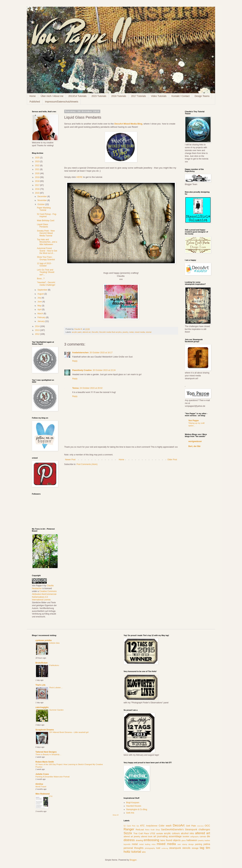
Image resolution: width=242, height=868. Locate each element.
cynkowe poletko (44, 640)
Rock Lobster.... (56, 688)
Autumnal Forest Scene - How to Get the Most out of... (47, 251)
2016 (38, 189)
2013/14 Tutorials (77, 96)
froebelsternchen (80, 353)
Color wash (165, 826)
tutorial (149, 332)
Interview (200, 826)
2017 (38, 185)
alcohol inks (187, 833)
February (42, 317)
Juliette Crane (42, 774)
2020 (38, 173)
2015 (38, 193)
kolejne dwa (54, 643)
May (40, 306)
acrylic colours (172, 833)
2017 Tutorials (138, 96)
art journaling (160, 836)
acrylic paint (77, 332)
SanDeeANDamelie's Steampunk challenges (186, 829)
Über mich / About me (52, 96)
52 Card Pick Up (131, 826)
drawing (139, 840)
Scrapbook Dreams (45, 730)
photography (150, 848)
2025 (38, 158)
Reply (75, 361)
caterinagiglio (42, 707)
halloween (192, 840)
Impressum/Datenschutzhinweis (62, 102)
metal (131, 332)
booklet (186, 837)
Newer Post (70, 460)
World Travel (41, 787)
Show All (116, 815)
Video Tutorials (159, 96)
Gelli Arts (130, 813)
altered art (87, 332)
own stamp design (186, 844)
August (41, 294)
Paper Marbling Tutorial (44, 209)
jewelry (125, 332)
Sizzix (128, 833)
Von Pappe (194, 421)
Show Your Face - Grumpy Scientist (46, 258)
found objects (173, 840)
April (40, 310)
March (41, 314)
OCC (207, 826)
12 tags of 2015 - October (45, 265)
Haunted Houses (134, 806)
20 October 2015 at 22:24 (104, 370)
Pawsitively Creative (82, 370)
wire (144, 852)
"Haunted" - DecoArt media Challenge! (46, 284)
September (43, 290)
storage (195, 848)
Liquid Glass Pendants (43, 226)
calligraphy (194, 837)
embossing (152, 840)
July (40, 298)
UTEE (153, 834)
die (208, 836)
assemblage (175, 836)
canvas (203, 837)
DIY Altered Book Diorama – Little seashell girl (69, 732)
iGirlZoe (39, 784)
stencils (186, 848)
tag (202, 848)
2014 (38, 326)
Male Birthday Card (46, 221)
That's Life (41, 685)
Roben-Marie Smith (45, 762)
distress (129, 840)
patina (207, 844)
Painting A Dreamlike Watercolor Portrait (53, 777)
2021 (38, 169)
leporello (127, 844)
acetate (160, 834)
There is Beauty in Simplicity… (48, 754)
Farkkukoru (54, 665)
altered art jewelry (132, 837)
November (42, 200)
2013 (38, 330)
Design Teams (202, 96)
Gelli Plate (191, 826)
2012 (38, 334)
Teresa (75, 388)
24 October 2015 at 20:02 (91, 388)
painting (199, 844)
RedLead (140, 830)
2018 (38, 181)
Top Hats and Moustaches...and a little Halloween (47, 242)
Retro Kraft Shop (152, 830)
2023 (38, 161)
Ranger (129, 829)
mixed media (140, 332)
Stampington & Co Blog (137, 809)
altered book (147, 837)
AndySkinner (152, 826)
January (41, 321)
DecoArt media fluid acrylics (110, 332)
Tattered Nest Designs (46, 752)
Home (33, 96)
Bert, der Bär (195, 446)
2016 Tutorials (119, 96)
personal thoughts (134, 848)
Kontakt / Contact (181, 96)
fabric (163, 840)
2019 (38, 177)
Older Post (172, 460)
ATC (142, 826)
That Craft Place (141, 834)
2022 (38, 166)
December (42, 196)
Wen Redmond (43, 794)
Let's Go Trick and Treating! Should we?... (46, 272)
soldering (165, 848)
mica (154, 844)
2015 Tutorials (99, 96)
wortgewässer (195, 441)
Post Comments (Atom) (87, 464)
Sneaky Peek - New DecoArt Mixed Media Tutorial (46, 233)
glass (184, 840)
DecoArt (95, 332)
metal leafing (145, 844)
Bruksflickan (42, 663)
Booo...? (41, 279)
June (40, 302)
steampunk (175, 848)
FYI (51, 796)
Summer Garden (56, 710)
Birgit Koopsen (133, 803)
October (41, 204)
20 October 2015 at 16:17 (101, 353)
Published (35, 102)
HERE (80, 177)
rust (158, 848)
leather (207, 840)
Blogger (133, 860)
